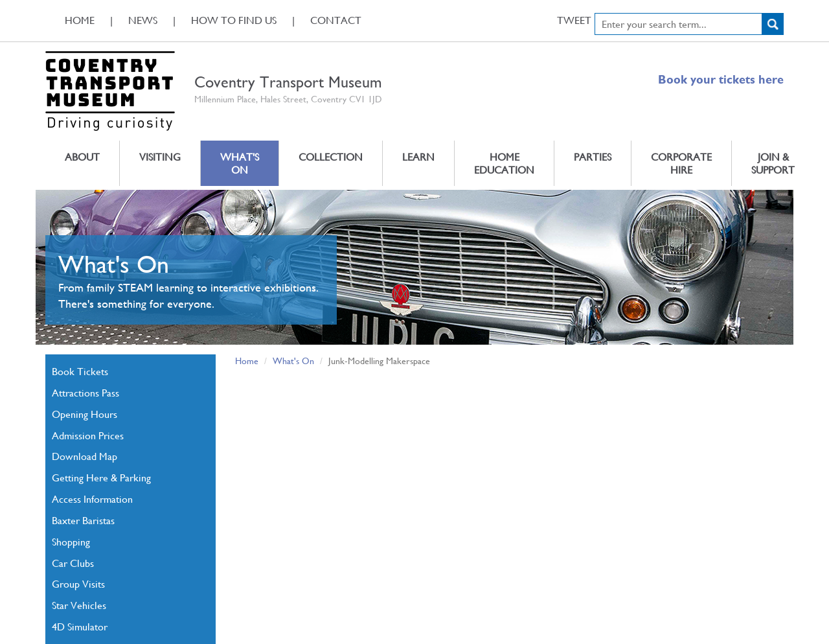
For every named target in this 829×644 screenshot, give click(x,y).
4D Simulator (80, 626)
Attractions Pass (85, 392)
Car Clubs (73, 563)
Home (80, 20)
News (143, 20)
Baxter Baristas (83, 520)
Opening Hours (85, 414)
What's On (240, 163)
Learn (418, 156)
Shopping (71, 541)
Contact (336, 20)
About (82, 156)
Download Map (85, 456)
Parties (593, 156)
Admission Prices (88, 435)
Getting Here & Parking (101, 477)
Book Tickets (80, 371)
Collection (331, 156)
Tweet (574, 20)
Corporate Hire (681, 163)
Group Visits (78, 583)
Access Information (92, 499)
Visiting (160, 156)
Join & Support (773, 163)
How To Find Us (234, 20)
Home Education (504, 163)
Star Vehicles (79, 605)
